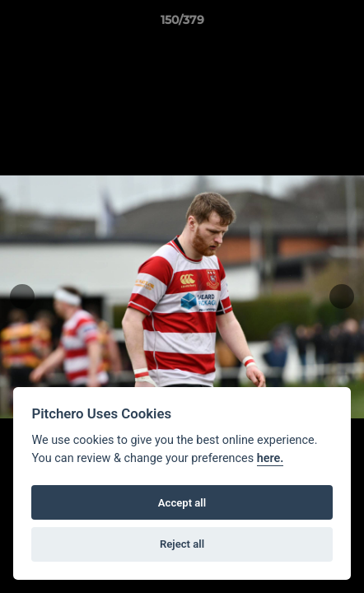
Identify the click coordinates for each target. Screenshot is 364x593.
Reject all (182, 544)
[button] (344, 24)
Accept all (182, 503)
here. (271, 458)
